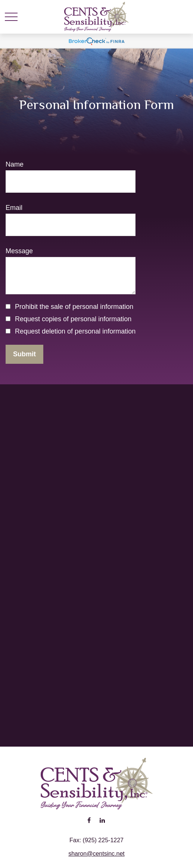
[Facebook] (89, 820)
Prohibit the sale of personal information (74, 307)
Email (14, 208)
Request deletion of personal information (75, 331)
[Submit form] (24, 354)
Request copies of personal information (73, 319)
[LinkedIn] (102, 820)
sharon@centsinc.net (96, 854)
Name (15, 164)
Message (19, 251)
